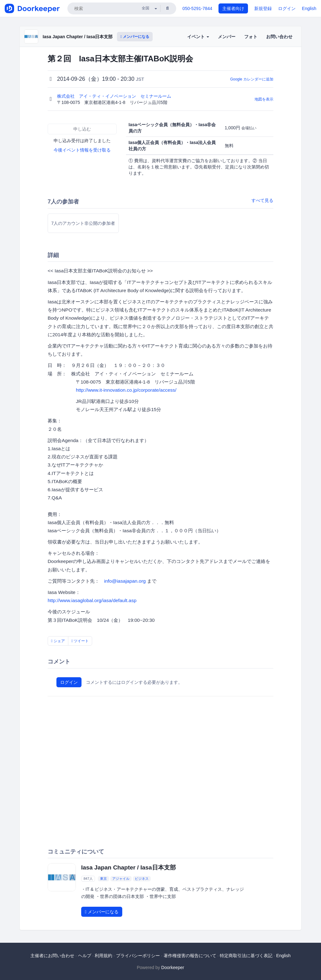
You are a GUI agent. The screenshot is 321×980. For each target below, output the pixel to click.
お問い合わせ (279, 37)
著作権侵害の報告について (190, 956)
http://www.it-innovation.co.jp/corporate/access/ (126, 390)
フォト (251, 37)
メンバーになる (135, 37)
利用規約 (103, 956)
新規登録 (263, 8)
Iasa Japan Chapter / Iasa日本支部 (78, 37)
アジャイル (121, 879)
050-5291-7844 (197, 8)
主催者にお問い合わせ (52, 956)
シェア (58, 641)
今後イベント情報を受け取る (82, 150)
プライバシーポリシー (138, 956)
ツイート (80, 641)
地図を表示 (264, 99)
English (309, 8)
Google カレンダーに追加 (252, 79)
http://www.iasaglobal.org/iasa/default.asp (92, 600)
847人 (88, 879)
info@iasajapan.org (125, 581)
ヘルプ (85, 956)
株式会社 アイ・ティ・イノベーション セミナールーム (115, 96)
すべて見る (262, 200)
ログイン (287, 8)
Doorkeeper (173, 967)
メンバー (227, 37)
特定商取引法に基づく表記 (246, 956)
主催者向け (233, 8)
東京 (103, 879)
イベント (198, 37)
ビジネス (142, 879)
